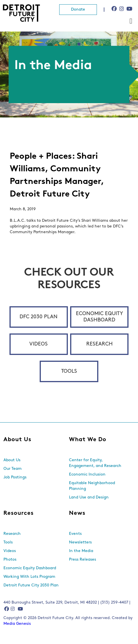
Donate (78, 10)
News (77, 513)
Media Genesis (17, 624)
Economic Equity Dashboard (99, 317)
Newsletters (80, 542)
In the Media (81, 551)
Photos (10, 560)
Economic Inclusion (87, 475)
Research (99, 344)
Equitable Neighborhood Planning (92, 486)
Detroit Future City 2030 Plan (31, 585)
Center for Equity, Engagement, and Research (95, 463)
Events (75, 534)
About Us (17, 440)
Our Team (13, 469)
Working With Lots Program (29, 577)
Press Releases (83, 560)
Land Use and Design (89, 497)
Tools (69, 371)
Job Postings (15, 477)
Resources (19, 513)
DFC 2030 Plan (39, 317)
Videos (39, 344)
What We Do (88, 440)
